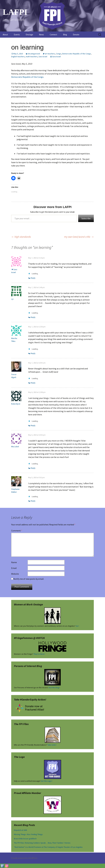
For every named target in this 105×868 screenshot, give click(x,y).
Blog (65, 35)
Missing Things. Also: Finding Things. (29, 834)
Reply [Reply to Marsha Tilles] (33, 353)
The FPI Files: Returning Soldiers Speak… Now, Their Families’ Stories (42, 843)
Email (14, 568)
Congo (59, 54)
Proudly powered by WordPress (24, 858)
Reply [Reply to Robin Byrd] (33, 425)
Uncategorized (34, 54)
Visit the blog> (54, 688)
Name (14, 562)
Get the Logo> (47, 781)
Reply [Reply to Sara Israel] (33, 278)
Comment (17, 531)
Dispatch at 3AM (20, 830)
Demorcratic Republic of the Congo (77, 54)
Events (17, 35)
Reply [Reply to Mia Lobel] (33, 468)
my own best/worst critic (79, 237)
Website (15, 574)
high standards (21, 237)
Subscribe (86, 218)
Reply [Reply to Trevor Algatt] (33, 383)
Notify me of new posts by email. (29, 579)
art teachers (50, 54)
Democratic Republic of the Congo (27, 77)
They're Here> (39, 654)
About (5, 35)
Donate (76, 35)
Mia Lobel (15, 447)
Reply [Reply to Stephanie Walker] (33, 501)
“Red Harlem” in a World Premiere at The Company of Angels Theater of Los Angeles (48, 847)
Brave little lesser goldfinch (25, 839)
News (41, 35)
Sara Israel (43, 57)
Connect (53, 35)
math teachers (32, 57)
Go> (77, 626)
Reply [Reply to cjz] (33, 317)
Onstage (29, 35)
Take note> (52, 745)
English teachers (18, 57)
